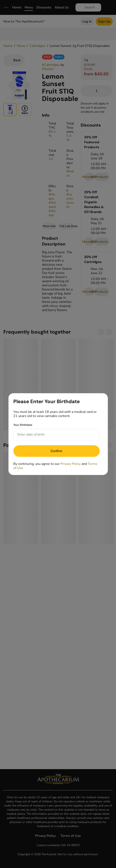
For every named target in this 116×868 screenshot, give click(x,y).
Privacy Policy (71, 464)
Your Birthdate (23, 425)
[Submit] (56, 451)
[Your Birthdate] (52, 435)
